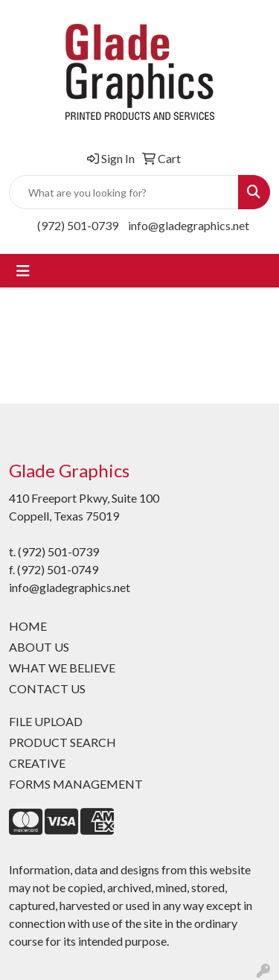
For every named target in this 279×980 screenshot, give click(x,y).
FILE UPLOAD (46, 721)
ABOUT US (39, 647)
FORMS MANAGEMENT (76, 784)
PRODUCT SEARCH (62, 742)
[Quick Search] (124, 192)
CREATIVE (37, 763)
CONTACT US (47, 688)
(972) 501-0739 (78, 225)
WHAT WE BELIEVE (62, 668)
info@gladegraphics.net (189, 225)
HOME (28, 626)
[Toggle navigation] (23, 271)
